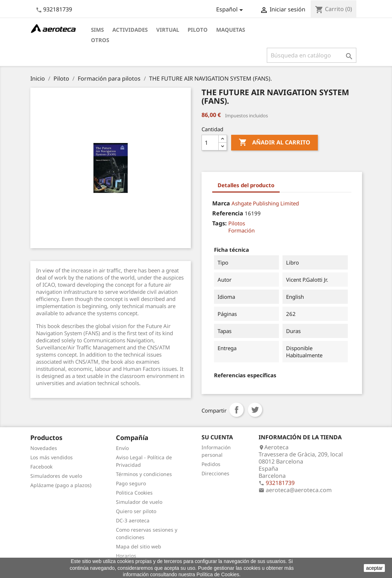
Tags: (220, 223)
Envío (122, 448)
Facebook (41, 467)
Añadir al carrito (274, 143)
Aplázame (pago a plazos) (61, 485)
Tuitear (255, 410)
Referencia (228, 213)
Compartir (236, 410)
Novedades (44, 448)
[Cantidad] (210, 143)
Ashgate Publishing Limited (265, 203)
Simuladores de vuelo (56, 476)
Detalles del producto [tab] (246, 185)
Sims (97, 30)
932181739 (58, 9)
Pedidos (211, 464)
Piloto (198, 30)
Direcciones (215, 473)
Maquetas (231, 30)
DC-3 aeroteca (133, 520)
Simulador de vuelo (139, 502)
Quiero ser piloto (136, 511)
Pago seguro (131, 483)
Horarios (126, 556)
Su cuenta (217, 437)
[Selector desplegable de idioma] (231, 10)
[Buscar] (312, 55)
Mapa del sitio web (139, 546)
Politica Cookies (134, 493)
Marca (221, 203)
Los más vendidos (52, 457)
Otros (100, 40)
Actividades (130, 30)
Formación (241, 230)
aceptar (374, 568)
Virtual (168, 30)
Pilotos (237, 223)
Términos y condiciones (144, 474)
